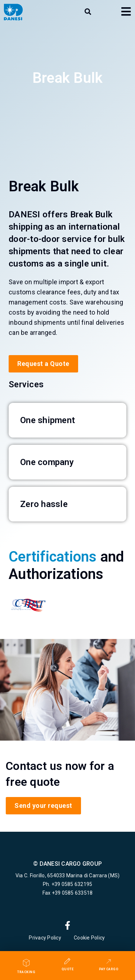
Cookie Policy (90, 938)
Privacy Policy (45, 938)
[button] (88, 12)
